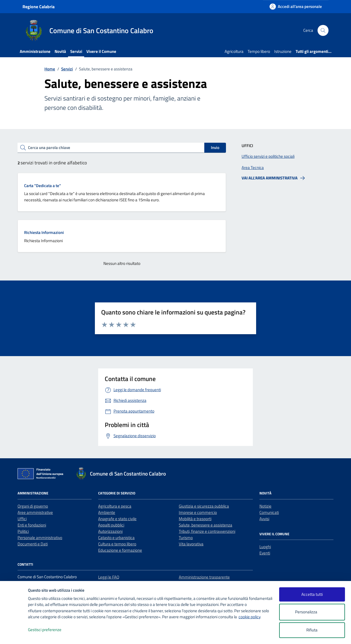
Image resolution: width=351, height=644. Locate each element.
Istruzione (283, 51)
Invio (215, 148)
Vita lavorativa (191, 544)
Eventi (265, 553)
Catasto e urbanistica (116, 538)
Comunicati (269, 512)
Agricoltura (234, 51)
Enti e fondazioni (32, 525)
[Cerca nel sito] (323, 30)
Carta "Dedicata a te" (43, 186)
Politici (23, 531)
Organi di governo (33, 506)
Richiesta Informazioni (44, 232)
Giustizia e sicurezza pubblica (204, 506)
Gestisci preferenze (50, 630)
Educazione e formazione (120, 550)
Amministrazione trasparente (204, 577)
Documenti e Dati (33, 544)
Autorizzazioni (110, 531)
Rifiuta (312, 630)
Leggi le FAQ (109, 577)
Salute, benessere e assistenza (206, 525)
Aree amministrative (35, 512)
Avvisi (264, 519)
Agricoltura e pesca (115, 506)
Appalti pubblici (111, 525)
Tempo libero (259, 51)
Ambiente (107, 512)
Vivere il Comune (101, 51)
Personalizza (312, 612)
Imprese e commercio (198, 512)
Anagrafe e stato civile (117, 519)
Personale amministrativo (40, 538)
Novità (60, 51)
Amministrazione (35, 51)
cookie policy (249, 617)
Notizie (265, 506)
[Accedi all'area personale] (296, 6)
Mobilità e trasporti (195, 519)
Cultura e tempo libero (117, 544)
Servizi (76, 51)
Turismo (186, 538)
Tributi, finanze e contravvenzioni (207, 531)
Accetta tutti (312, 594)
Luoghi (265, 547)
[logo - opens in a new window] (14, 634)
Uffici (22, 519)
